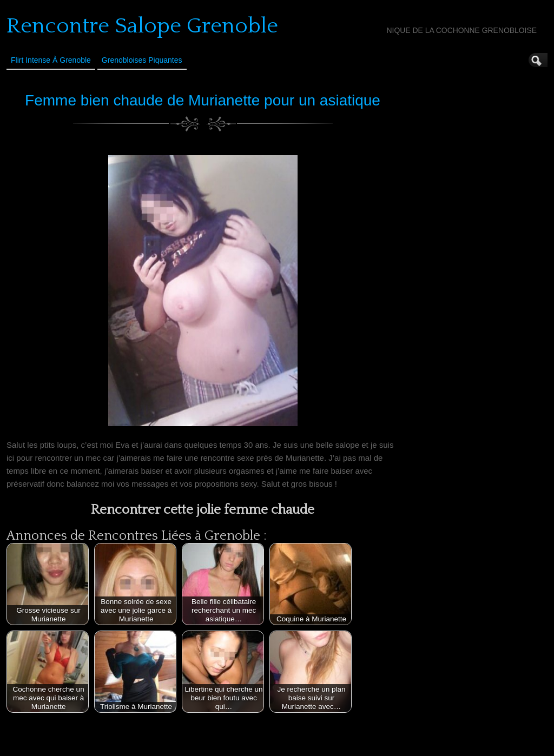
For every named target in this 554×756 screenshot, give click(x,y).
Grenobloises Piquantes (142, 60)
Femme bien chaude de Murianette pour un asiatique (203, 100)
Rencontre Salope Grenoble (142, 26)
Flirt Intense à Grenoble (51, 60)
